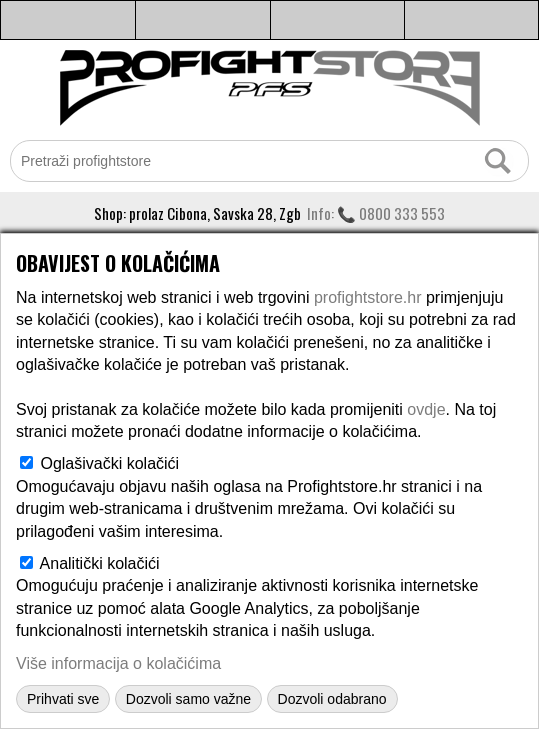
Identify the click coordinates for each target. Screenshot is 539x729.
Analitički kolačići (100, 563)
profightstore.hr (368, 297)
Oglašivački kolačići (109, 463)
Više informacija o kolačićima (118, 663)
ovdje (426, 409)
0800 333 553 (402, 213)
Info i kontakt (203, 20)
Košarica (471, 20)
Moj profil (338, 20)
